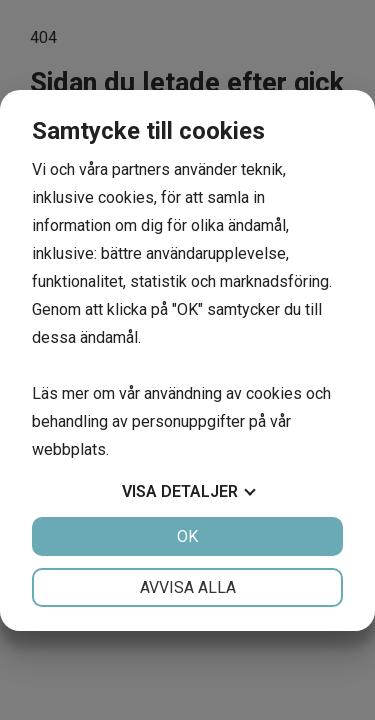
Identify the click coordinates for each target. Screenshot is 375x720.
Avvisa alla (188, 587)
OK (187, 536)
